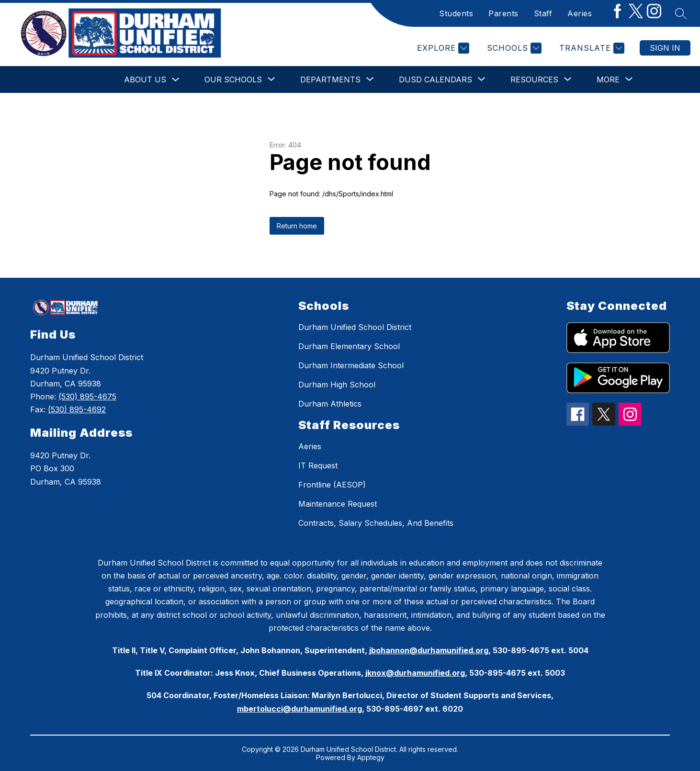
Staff (543, 13)
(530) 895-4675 (87, 397)
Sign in (665, 48)
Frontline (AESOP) (332, 485)
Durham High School (337, 385)
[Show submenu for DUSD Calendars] (435, 79)
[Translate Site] (591, 48)
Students (456, 13)
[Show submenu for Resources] (534, 79)
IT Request (318, 465)
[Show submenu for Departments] (330, 79)
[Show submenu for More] (608, 79)
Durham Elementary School (349, 346)
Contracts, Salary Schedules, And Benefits (376, 523)
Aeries (580, 13)
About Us (145, 79)
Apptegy (371, 757)
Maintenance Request (338, 504)
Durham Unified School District (355, 327)
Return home (297, 226)
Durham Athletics (330, 404)
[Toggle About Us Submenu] (176, 80)
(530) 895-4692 (77, 409)
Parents (503, 13)
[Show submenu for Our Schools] (233, 79)
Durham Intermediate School (351, 365)
